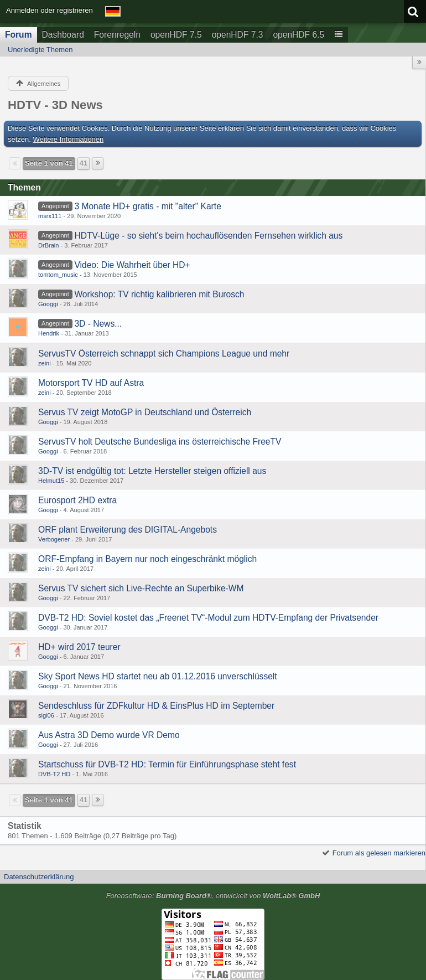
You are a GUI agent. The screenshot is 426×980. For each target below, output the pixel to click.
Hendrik (49, 333)
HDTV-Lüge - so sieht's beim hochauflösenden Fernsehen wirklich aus (208, 236)
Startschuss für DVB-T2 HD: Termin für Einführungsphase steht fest (167, 764)
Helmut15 (51, 481)
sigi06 (46, 715)
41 (84, 163)
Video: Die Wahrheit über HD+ (132, 265)
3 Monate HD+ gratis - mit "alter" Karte (147, 206)
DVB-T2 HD (54, 774)
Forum (19, 35)
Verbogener (54, 539)
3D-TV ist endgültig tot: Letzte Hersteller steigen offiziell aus (152, 471)
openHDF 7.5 (176, 35)
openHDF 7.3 (238, 35)
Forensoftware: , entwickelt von (213, 896)
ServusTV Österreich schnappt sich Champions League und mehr (164, 354)
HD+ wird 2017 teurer (79, 647)
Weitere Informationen (69, 139)
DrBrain (48, 245)
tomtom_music (58, 275)
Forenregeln (117, 35)
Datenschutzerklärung (39, 877)
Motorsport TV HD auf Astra (91, 383)
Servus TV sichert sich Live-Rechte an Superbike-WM (141, 588)
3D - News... (98, 324)
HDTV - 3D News (55, 105)
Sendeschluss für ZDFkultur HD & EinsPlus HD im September (156, 706)
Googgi (48, 304)
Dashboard (63, 35)
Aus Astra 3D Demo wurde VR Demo (109, 735)
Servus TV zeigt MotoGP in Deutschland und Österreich (145, 412)
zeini (45, 363)
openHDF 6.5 (298, 35)
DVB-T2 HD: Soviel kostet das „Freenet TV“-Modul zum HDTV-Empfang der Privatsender (208, 618)
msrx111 (50, 216)
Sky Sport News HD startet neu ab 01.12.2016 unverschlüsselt (158, 676)
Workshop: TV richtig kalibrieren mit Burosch (159, 294)
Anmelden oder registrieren (50, 10)
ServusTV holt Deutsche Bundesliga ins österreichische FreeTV (160, 442)
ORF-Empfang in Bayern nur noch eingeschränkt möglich (147, 559)
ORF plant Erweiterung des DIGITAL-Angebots (128, 530)
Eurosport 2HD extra (77, 500)
